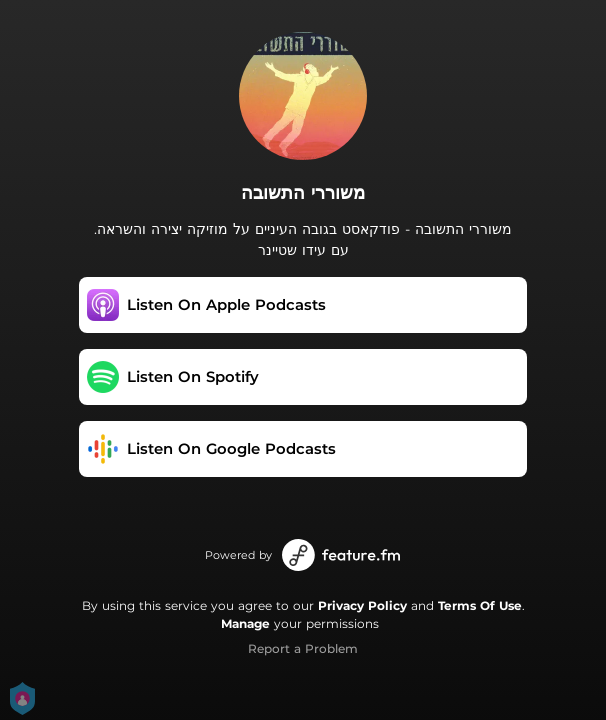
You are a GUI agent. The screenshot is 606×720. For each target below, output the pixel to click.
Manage (245, 623)
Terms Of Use (480, 605)
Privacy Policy (362, 605)
